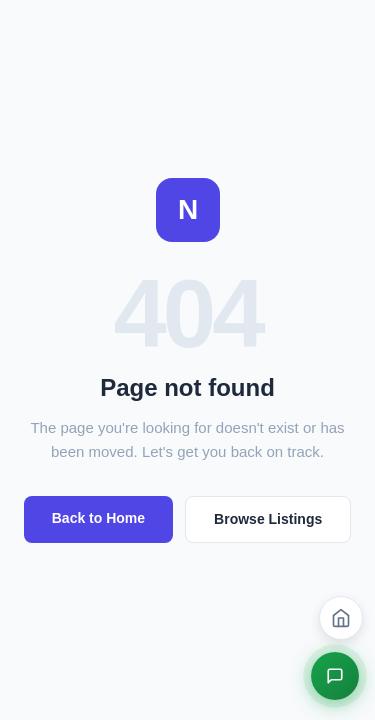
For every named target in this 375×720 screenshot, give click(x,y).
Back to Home (98, 518)
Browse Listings (268, 519)
